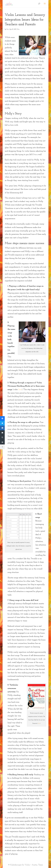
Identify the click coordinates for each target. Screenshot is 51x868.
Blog (18, 29)
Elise (8, 29)
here (20, 390)
